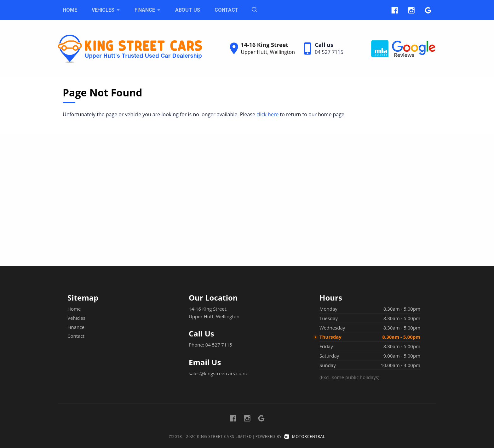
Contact (227, 10)
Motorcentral (305, 437)
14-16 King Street (264, 45)
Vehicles (106, 10)
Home (70, 10)
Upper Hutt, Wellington (268, 52)
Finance (148, 10)
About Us (188, 10)
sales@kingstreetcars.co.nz (218, 373)
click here (267, 114)
